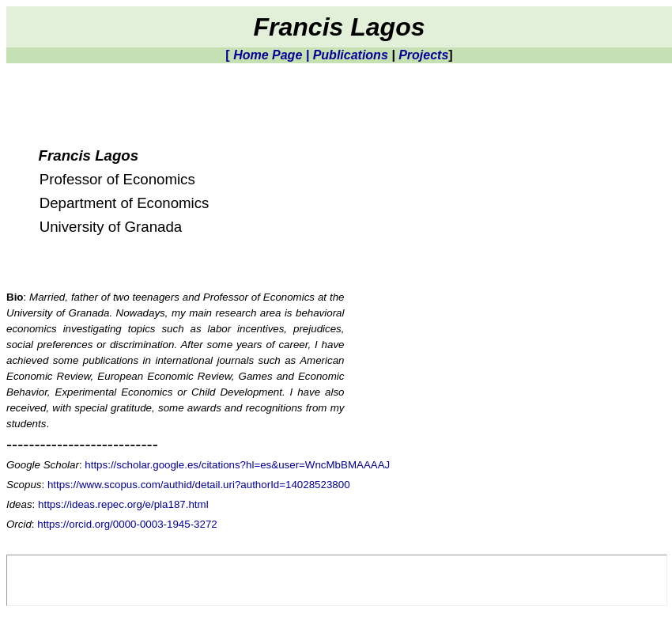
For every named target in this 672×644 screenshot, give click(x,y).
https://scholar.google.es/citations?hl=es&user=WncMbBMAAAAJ (237, 465)
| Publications (347, 55)
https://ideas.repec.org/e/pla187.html (123, 504)
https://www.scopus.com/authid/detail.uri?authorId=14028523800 (199, 485)
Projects (423, 55)
